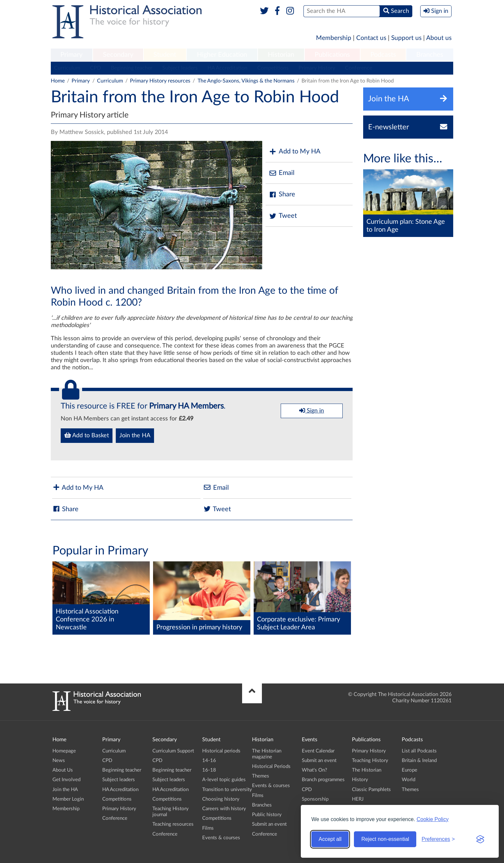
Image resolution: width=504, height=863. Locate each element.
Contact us (371, 38)
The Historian (367, 770)
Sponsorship (315, 799)
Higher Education (222, 55)
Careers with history (224, 809)
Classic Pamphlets (371, 790)
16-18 (209, 770)
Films (208, 828)
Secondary (118, 55)
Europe (409, 770)
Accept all (330, 839)
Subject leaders (180, 68)
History (360, 780)
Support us (406, 38)
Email (282, 173)
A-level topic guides (224, 780)
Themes (261, 776)
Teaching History (370, 761)
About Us (63, 770)
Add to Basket (87, 435)
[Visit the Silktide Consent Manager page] (480, 839)
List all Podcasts (419, 751)
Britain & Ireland (419, 761)
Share (282, 195)
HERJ (358, 799)
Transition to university (227, 790)
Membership (334, 38)
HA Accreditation (227, 68)
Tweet (283, 216)
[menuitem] (72, 55)
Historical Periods (271, 766)
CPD (95, 68)
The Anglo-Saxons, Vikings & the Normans (246, 81)
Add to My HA (295, 152)
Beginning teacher (132, 68)
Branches (430, 55)
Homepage (64, 751)
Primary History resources (160, 81)
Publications (332, 55)
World (409, 780)
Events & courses (221, 838)
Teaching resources (173, 824)
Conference (359, 68)
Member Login (68, 799)
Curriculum (67, 68)
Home (58, 81)
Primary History (317, 68)
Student (165, 55)
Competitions (273, 68)
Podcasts (383, 55)
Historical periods (221, 751)
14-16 (209, 761)
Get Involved (66, 780)
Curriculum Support (173, 751)
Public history (267, 815)
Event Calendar (318, 751)
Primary (71, 55)
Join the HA (135, 436)
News (59, 761)
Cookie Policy (433, 819)
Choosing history (221, 799)
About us (439, 38)
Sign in (312, 411)
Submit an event (269, 824)
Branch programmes (323, 780)
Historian (281, 55)
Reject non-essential (385, 839)
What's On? (315, 770)
